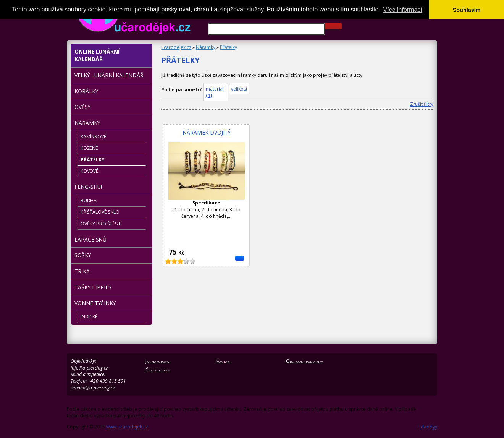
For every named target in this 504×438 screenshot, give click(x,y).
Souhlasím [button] (467, 10)
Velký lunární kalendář (109, 75)
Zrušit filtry (422, 104)
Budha (89, 200)
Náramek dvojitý (207, 132)
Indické (89, 317)
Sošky (82, 255)
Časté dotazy (158, 370)
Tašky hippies (93, 287)
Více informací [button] (403, 10)
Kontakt (223, 361)
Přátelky (229, 47)
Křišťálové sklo (100, 212)
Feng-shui (88, 187)
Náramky (206, 47)
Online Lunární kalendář (97, 55)
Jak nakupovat (158, 361)
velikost (239, 89)
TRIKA (82, 271)
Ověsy (82, 107)
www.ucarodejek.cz (127, 427)
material (215, 92)
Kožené (89, 148)
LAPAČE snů (90, 239)
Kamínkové (94, 137)
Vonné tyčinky (95, 303)
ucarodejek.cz (176, 47)
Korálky (86, 91)
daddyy (429, 427)
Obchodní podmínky (304, 361)
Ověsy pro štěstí (101, 224)
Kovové (90, 171)
